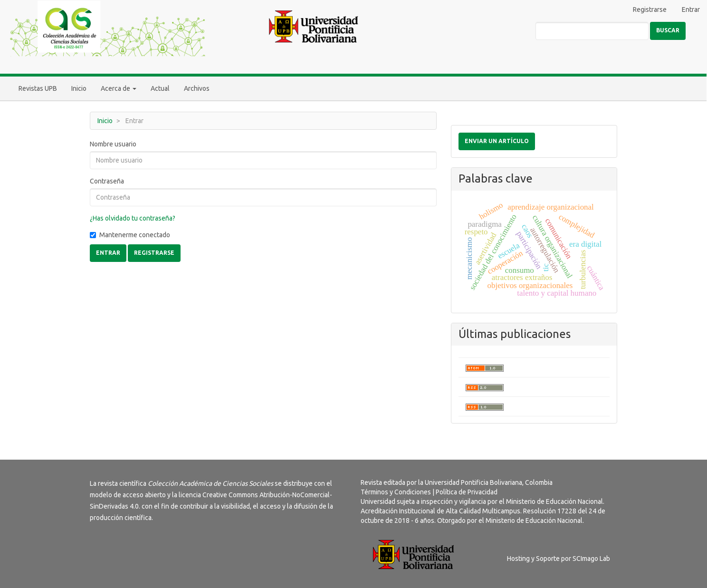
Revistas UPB (38, 88)
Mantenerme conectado (130, 235)
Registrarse (650, 10)
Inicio (79, 88)
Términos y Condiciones (396, 492)
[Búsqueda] (592, 31)
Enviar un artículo (497, 141)
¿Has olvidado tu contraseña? (133, 218)
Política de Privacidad (467, 492)
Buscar (668, 30)
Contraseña (107, 181)
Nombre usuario (113, 144)
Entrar (691, 10)
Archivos (197, 88)
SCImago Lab (591, 559)
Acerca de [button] (119, 88)
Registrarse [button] (154, 253)
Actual (160, 88)
